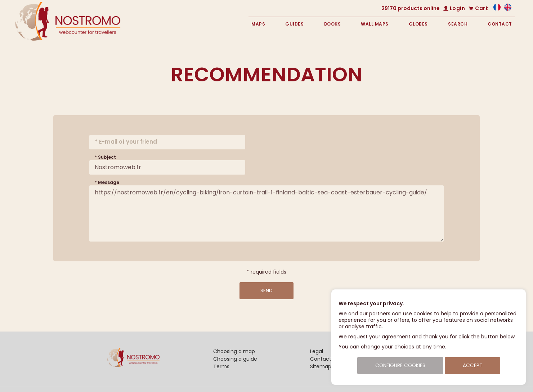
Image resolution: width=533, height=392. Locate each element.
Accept (472, 366)
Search (458, 24)
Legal (317, 351)
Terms (221, 366)
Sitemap (321, 366)
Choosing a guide (235, 359)
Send (266, 291)
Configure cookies (400, 366)
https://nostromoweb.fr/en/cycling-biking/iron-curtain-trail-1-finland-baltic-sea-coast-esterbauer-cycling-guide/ (266, 213)
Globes (418, 24)
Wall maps (375, 24)
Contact (500, 24)
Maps (258, 24)
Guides (294, 24)
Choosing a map (234, 351)
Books (333, 24)
